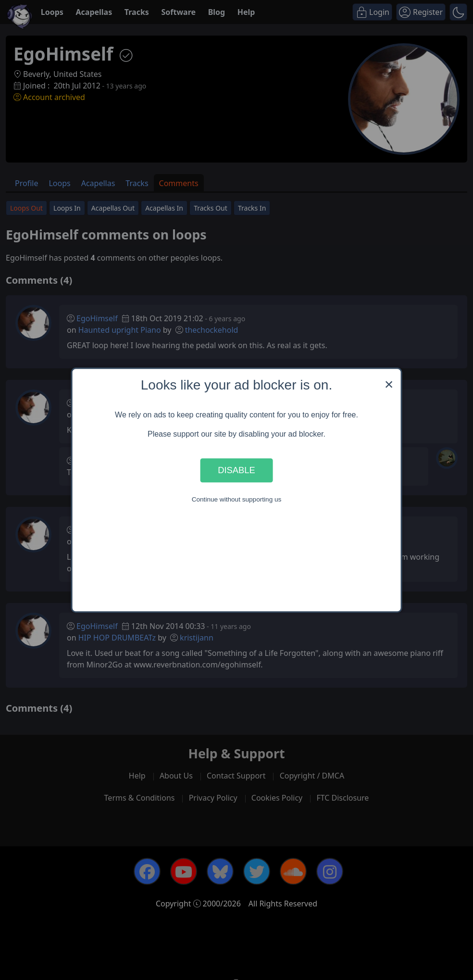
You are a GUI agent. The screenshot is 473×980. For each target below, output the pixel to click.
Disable (236, 470)
